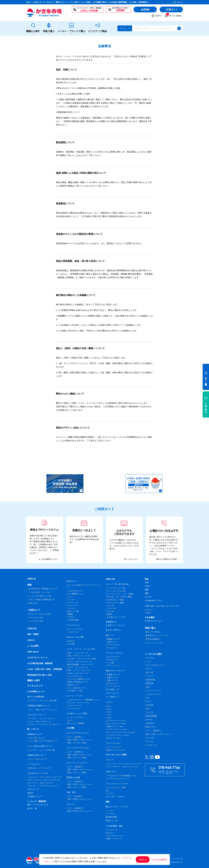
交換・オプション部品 (77, 743)
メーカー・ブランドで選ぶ (71, 28)
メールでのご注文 (36, 621)
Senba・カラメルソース (78, 673)
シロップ (109, 760)
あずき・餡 (32, 808)
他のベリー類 (73, 611)
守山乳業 (149, 705)
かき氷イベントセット (115, 625)
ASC (148, 698)
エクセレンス (151, 745)
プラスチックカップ (114, 653)
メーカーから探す (154, 654)
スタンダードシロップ (37, 715)
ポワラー (110, 833)
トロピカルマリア (75, 591)
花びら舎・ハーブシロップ (39, 768)
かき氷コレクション (153, 621)
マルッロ (149, 741)
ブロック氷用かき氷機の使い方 (41, 600)
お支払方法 (32, 628)
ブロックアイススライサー (78, 733)
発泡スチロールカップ (115, 671)
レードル (110, 814)
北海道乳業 (150, 680)
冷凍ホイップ (73, 685)
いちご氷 (110, 611)
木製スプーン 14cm (115, 726)
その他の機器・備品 (114, 826)
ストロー (110, 793)
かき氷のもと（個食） (116, 600)
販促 (147, 579)
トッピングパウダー (76, 717)
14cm (109, 715)
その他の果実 (73, 620)
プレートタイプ (113, 686)
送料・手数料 (33, 634)
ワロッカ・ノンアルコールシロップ (43, 786)
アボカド (71, 617)
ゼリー (70, 720)
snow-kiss (150, 738)
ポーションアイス (75, 629)
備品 (108, 802)
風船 (147, 593)
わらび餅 (71, 644)
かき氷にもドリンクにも (38, 773)
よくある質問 (33, 646)
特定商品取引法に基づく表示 (40, 675)
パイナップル (73, 603)
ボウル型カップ (112, 690)
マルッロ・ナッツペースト (79, 703)
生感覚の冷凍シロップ (37, 755)
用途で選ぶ (49, 28)
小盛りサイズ (112, 642)
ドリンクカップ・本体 (116, 788)
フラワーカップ (112, 693)
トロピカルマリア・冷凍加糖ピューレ (83, 700)
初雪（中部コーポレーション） (81, 740)
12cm (109, 712)
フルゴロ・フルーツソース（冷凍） (82, 659)
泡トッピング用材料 (76, 723)
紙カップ (109, 635)
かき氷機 (70, 728)
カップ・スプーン (113, 630)
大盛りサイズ (112, 680)
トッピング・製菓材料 (37, 801)
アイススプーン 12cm (116, 721)
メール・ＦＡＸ (162, 551)
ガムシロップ (33, 789)
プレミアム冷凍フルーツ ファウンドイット (85, 587)
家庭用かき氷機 (73, 777)
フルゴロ (149, 712)
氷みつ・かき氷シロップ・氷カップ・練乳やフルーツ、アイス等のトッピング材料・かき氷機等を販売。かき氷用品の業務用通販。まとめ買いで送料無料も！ (88, 2)
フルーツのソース (75, 676)
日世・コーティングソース (79, 670)
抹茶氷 (109, 614)
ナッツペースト (74, 708)
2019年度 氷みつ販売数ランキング (43, 589)
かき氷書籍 (150, 617)
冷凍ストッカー (112, 821)
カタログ (113, 540)
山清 (148, 687)
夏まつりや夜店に (153, 632)
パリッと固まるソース (77, 688)
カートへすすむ (173, 16)
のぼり (148, 586)
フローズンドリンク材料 (116, 755)
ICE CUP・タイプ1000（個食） (120, 597)
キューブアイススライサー (78, 748)
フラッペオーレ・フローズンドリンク (44, 780)
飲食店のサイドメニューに (157, 635)
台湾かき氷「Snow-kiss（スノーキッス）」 (163, 606)
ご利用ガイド (34, 610)
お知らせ (32, 579)
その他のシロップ (35, 796)
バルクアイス (73, 632)
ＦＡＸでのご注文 (36, 618)
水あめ (30, 793)
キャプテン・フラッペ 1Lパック (42, 719)
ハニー (149, 661)
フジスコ (149, 676)
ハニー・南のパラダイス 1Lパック (43, 710)
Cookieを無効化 (159, 860)
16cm (109, 718)
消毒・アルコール (114, 839)
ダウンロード (129, 546)
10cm (109, 709)
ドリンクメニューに (154, 643)
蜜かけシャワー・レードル (117, 807)
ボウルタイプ (112, 648)
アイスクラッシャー (115, 836)
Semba (149, 720)
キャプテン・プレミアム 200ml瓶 (42, 701)
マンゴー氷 (111, 608)
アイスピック (112, 830)
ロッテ (149, 701)
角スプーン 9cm (113, 738)
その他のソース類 (75, 691)
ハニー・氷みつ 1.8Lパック (40, 722)
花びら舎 (149, 672)
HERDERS (150, 723)
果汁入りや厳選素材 (36, 697)
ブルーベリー (73, 605)
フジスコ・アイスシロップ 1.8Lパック (44, 724)
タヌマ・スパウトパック (78, 667)
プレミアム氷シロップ (38, 759)
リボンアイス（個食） (116, 603)
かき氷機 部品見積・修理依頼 (40, 663)
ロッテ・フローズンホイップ (80, 662)
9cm (108, 706)
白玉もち (71, 641)
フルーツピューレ (75, 706)
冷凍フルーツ (72, 581)
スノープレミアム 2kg (116, 591)
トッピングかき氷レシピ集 (39, 596)
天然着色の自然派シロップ (39, 706)
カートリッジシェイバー (77, 763)
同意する (143, 859)
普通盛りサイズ (113, 639)
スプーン (109, 702)
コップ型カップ (112, 697)
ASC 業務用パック (75, 594)
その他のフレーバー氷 (116, 617)
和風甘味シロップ (35, 734)
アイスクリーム (73, 625)
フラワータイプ (113, 645)
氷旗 (147, 582)
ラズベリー (72, 608)
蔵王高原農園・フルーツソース (81, 665)
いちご (70, 597)
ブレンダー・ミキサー (115, 797)
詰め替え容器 (111, 817)
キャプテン (150, 658)
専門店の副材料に (153, 639)
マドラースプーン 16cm (117, 729)
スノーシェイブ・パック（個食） (121, 594)
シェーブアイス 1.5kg (116, 588)
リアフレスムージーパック (118, 779)
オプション (71, 804)
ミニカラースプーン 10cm (118, 735)
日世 (148, 709)
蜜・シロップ (33, 729)
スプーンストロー (113, 743)
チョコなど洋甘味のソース (79, 679)
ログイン (156, 16)
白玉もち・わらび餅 (75, 637)
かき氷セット (111, 622)
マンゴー (71, 600)
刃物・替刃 (71, 792)
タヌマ (149, 669)
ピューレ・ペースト (75, 696)
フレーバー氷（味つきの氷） (118, 584)
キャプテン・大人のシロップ (40, 783)
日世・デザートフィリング (79, 656)
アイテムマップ (35, 686)
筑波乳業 (149, 683)
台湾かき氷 (33, 603)
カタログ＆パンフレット (38, 658)
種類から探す (33, 28)
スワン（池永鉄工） (76, 737)
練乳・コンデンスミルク (38, 805)
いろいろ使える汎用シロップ (40, 746)
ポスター (149, 597)
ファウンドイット (153, 691)
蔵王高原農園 (151, 716)
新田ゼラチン (151, 727)
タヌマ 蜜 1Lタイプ (36, 738)
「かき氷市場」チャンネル (39, 592)
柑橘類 (70, 614)
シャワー (110, 811)
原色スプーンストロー (116, 750)
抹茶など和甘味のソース (78, 682)
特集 (29, 585)
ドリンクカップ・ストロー (117, 784)
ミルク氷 (110, 605)
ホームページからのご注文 (39, 614)
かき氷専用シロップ (36, 692)
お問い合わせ (177, 2)
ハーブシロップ (34, 764)
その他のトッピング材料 (77, 714)
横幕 (147, 590)
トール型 (110, 663)
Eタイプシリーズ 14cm (116, 724)
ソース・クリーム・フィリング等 (81, 649)
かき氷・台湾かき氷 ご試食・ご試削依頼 (45, 669)
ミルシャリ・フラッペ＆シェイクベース (45, 777)
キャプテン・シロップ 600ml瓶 (41, 750)
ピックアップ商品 (98, 28)
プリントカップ (113, 666)
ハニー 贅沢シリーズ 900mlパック (43, 741)
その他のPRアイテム (154, 601)
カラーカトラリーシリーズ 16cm (121, 732)
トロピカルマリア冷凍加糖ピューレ (122, 776)
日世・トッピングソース (78, 653)
